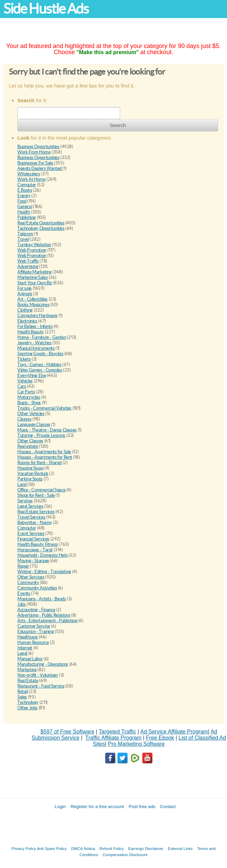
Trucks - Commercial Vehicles (44, 408)
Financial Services (33, 539)
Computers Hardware (37, 315)
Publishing (27, 217)
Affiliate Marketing (35, 272)
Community (28, 582)
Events (24, 593)
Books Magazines (33, 305)
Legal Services (30, 506)
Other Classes (30, 441)
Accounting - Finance (36, 610)
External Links (180, 848)
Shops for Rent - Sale (36, 495)
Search (118, 125)
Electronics (27, 321)
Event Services (31, 533)
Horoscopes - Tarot (35, 550)
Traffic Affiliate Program (113, 738)
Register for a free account (97, 807)
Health (24, 212)
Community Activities (37, 588)
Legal (22, 653)
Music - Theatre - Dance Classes (47, 430)
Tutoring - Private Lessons (41, 435)
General (25, 207)
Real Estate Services (36, 512)
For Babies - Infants (35, 326)
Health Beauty (31, 332)
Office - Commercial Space (41, 490)
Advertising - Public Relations (44, 615)
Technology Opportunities (41, 228)
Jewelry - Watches (34, 343)
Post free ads (142, 807)
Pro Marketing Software (136, 744)
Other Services (31, 577)
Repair (23, 566)
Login (60, 807)
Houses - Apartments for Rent (45, 457)
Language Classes (34, 424)
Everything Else (32, 375)
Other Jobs (27, 708)
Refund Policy (112, 848)
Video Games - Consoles (40, 370)
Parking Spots (30, 479)
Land (22, 484)
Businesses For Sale (36, 163)
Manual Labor (30, 659)
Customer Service (34, 626)
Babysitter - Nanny (35, 523)
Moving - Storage (33, 561)
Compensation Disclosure (125, 855)
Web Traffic (28, 261)
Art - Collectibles (33, 299)
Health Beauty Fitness (38, 544)
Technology (28, 702)
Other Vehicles (31, 414)
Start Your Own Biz (35, 283)
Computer (27, 185)
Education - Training (36, 632)
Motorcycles (29, 397)
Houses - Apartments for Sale (44, 452)
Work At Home (31, 179)
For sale (25, 288)
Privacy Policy (24, 848)
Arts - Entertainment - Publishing (47, 621)
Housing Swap (30, 468)
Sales (22, 697)
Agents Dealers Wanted (40, 168)
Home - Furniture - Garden (42, 337)
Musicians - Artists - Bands (42, 599)
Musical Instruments (36, 348)
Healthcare (28, 637)
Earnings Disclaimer (146, 848)
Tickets (24, 359)
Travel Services (31, 517)
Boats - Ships (29, 403)
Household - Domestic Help (42, 555)
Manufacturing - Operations (43, 664)
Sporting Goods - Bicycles (40, 354)
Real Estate (28, 681)
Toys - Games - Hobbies (39, 365)
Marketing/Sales (33, 277)
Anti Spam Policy (52, 848)
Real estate (28, 446)
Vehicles (25, 381)
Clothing (25, 310)
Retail (23, 691)
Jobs (21, 604)
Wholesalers (29, 174)
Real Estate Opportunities (41, 223)
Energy (24, 196)
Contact (168, 807)
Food (22, 201)
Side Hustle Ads (46, 9)
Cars (22, 386)
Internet (25, 648)
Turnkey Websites (34, 245)
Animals (25, 294)
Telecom (25, 234)
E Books (25, 190)
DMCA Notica (83, 848)
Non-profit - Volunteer (38, 675)
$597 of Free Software (67, 732)
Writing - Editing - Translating (44, 572)
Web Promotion (32, 250)
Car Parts (26, 392)
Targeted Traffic (117, 732)
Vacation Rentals (33, 474)
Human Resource (33, 642)
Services (25, 501)
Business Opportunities (38, 147)
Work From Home (34, 152)
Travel (23, 239)
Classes (24, 419)
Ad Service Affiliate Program (174, 732)
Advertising (28, 266)
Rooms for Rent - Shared (39, 463)
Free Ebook (160, 738)
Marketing (27, 670)
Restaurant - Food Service (41, 686)
